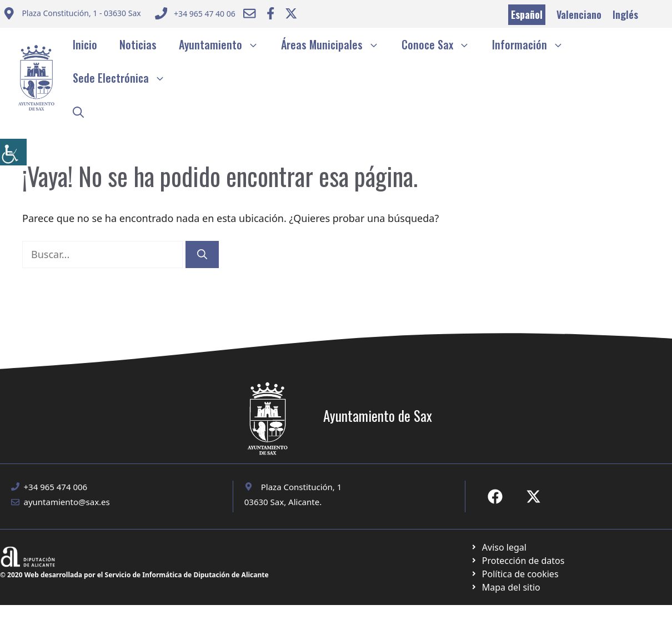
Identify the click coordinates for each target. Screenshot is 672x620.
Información (533, 44)
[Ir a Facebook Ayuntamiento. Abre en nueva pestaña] (270, 13)
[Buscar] (202, 254)
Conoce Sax (441, 44)
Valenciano (579, 14)
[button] (78, 111)
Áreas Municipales (336, 44)
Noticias (138, 44)
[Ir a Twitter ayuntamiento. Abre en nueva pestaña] (291, 13)
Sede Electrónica (125, 78)
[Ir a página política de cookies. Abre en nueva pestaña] (517, 561)
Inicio (85, 44)
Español (527, 14)
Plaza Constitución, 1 (302, 487)
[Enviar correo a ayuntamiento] (72, 15)
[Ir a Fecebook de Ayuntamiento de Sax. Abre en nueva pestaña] (495, 496)
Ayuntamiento (224, 44)
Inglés (625, 14)
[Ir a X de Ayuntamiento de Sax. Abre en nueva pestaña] (533, 496)
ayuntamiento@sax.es (67, 502)
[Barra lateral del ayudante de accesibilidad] (13, 152)
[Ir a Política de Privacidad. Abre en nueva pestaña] (498, 547)
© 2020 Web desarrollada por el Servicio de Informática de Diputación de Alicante (134, 575)
